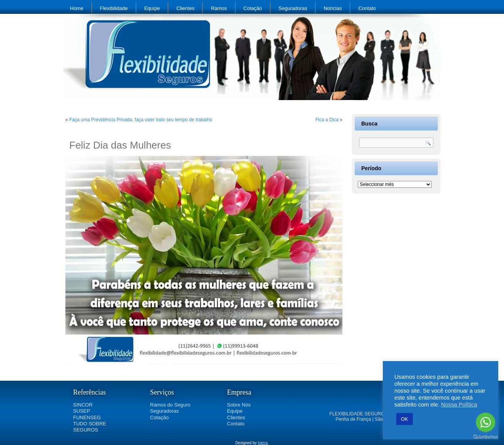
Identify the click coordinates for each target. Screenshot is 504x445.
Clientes (185, 8)
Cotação (253, 8)
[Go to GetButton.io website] (486, 437)
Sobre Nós (239, 405)
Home (77, 8)
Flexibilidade (114, 8)
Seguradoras (293, 8)
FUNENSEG (87, 417)
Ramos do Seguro (170, 405)
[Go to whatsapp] (486, 422)
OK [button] (405, 419)
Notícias (333, 8)
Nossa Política (459, 405)
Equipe (152, 8)
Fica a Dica (327, 120)
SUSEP (82, 411)
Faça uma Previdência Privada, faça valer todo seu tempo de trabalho (141, 120)
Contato (367, 8)
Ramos (219, 8)
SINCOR (83, 405)
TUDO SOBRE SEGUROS (90, 427)
